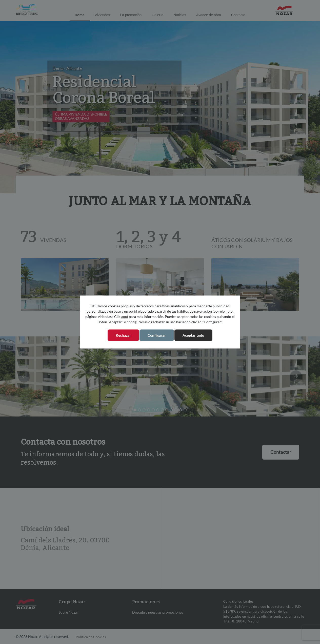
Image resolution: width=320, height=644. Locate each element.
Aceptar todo (193, 335)
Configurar (157, 335)
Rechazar (123, 335)
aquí (125, 317)
